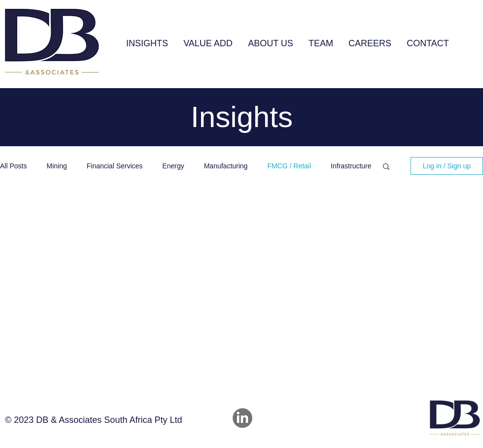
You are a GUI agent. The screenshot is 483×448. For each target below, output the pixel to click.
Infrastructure (351, 166)
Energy (173, 166)
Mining (56, 166)
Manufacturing (226, 166)
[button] (208, 44)
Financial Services (115, 166)
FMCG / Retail (289, 166)
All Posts (13, 166)
